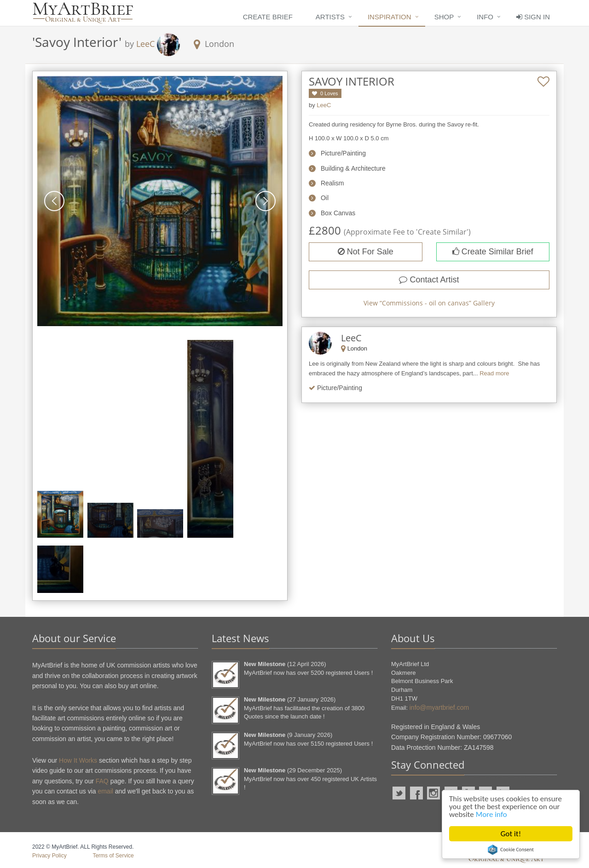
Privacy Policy (49, 856)
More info (491, 814)
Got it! (511, 834)
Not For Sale (366, 252)
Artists (330, 17)
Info (485, 17)
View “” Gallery (429, 303)
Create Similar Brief (493, 252)
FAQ (102, 781)
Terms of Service (113, 856)
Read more (494, 373)
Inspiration (390, 17)
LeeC (145, 44)
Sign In (533, 17)
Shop (444, 17)
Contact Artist (429, 280)
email (105, 791)
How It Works (78, 760)
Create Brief (268, 17)
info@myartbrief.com (439, 707)
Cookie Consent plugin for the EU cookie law (511, 850)
